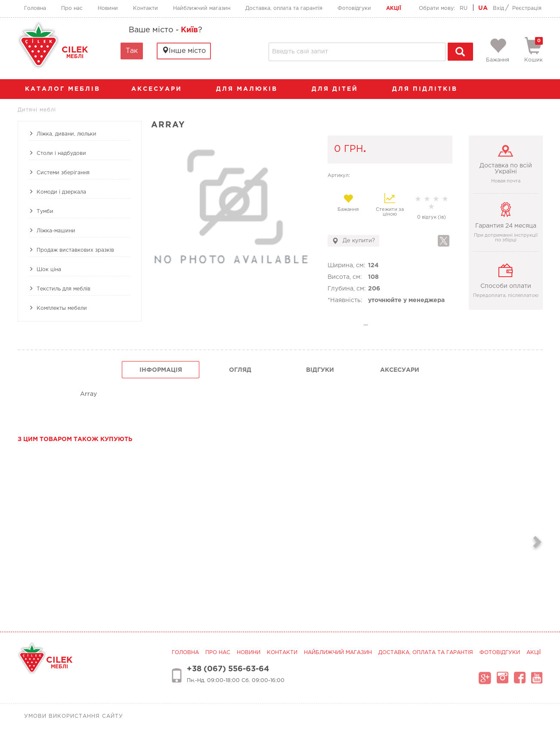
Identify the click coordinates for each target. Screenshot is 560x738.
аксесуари (161, 89)
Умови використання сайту (74, 716)
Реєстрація (527, 8)
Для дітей (339, 89)
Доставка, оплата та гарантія (284, 8)
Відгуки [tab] (320, 370)
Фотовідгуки (354, 8)
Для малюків (251, 89)
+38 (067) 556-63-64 (228, 669)
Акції (394, 8)
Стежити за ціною (390, 205)
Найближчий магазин (202, 8)
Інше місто (184, 51)
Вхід (498, 8)
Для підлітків (429, 89)
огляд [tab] (240, 370)
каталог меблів (65, 89)
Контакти (145, 8)
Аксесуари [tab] (400, 370)
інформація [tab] (161, 370)
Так (132, 51)
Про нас (72, 8)
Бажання (348, 203)
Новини (108, 8)
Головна (35, 8)
